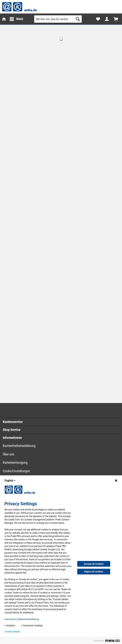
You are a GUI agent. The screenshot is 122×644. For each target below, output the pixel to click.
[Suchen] (78, 19)
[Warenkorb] (116, 19)
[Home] (4, 19)
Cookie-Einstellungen (16, 471)
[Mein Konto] (107, 19)
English (10, 481)
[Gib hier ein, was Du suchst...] (58, 19)
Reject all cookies (94, 572)
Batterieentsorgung (15, 463)
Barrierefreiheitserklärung (19, 446)
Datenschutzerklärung (28, 619)
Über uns (9, 454)
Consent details (12, 632)
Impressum (10, 619)
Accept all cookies (94, 564)
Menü (14, 18)
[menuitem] (4, 19)
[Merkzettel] (98, 19)
